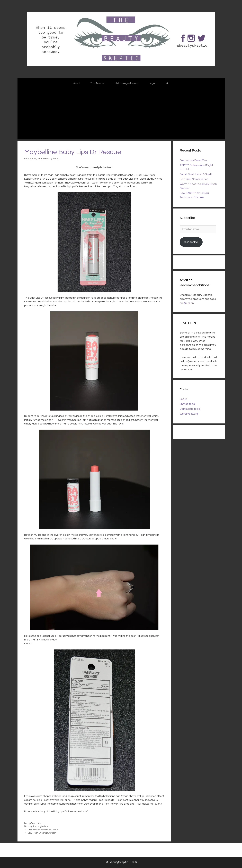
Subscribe (191, 242)
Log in (183, 399)
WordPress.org (189, 414)
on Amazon (187, 303)
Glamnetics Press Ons (193, 160)
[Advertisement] (121, 114)
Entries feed (187, 404)
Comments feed (190, 409)
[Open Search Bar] (167, 83)
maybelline (42, 827)
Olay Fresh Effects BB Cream (42, 833)
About (77, 83)
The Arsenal (97, 83)
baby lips (32, 827)
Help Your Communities (194, 179)
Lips (39, 823)
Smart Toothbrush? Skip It (196, 174)
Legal (152, 83)
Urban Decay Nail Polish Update (43, 830)
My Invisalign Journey (127, 83)
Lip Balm (32, 823)
